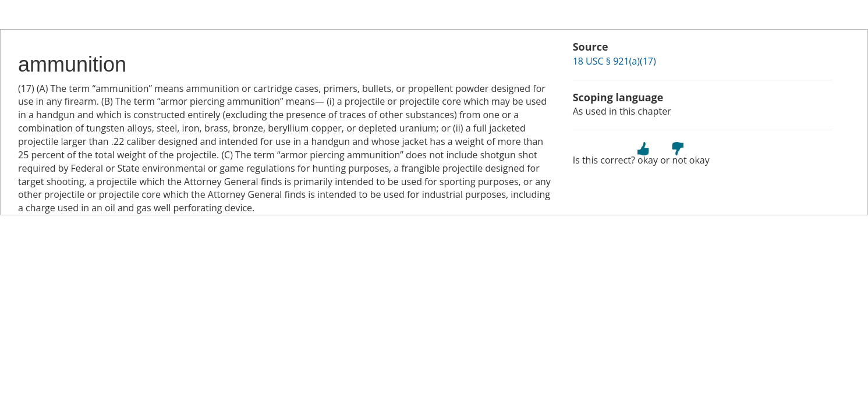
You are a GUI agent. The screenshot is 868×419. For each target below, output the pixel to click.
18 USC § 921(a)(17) (614, 61)
